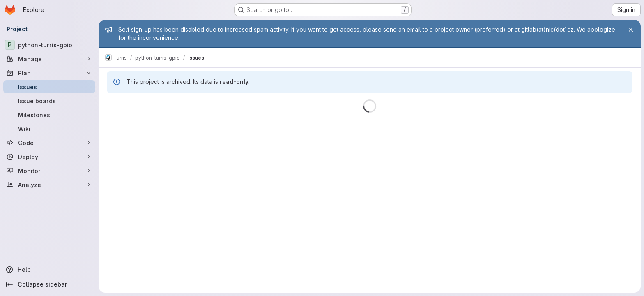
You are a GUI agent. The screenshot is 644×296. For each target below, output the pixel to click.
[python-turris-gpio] (49, 45)
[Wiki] (49, 129)
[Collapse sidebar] (49, 284)
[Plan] (49, 73)
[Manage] (49, 59)
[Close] (631, 30)
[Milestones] (49, 115)
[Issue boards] (49, 101)
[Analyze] (49, 185)
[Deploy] (49, 157)
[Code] (49, 143)
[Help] (49, 270)
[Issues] (49, 87)
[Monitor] (49, 171)
